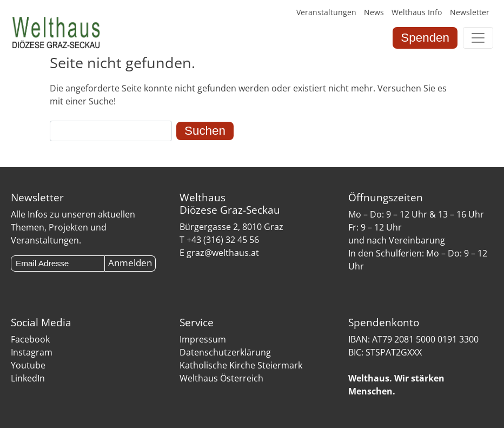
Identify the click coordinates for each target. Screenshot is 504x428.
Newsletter (470, 12)
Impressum (203, 339)
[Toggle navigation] (478, 38)
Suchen (205, 131)
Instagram (32, 352)
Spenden (425, 38)
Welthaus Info (417, 12)
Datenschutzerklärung (225, 352)
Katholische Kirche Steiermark (241, 365)
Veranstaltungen (326, 12)
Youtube (28, 365)
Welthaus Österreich (221, 378)
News (374, 12)
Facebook (30, 339)
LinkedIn (28, 378)
